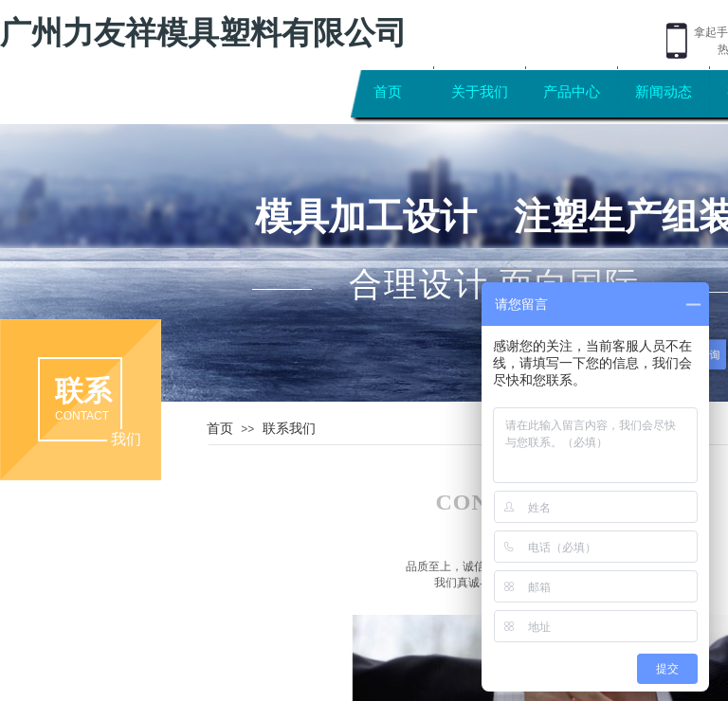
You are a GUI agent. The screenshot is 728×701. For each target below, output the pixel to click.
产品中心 (572, 91)
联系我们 (289, 428)
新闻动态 (664, 91)
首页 (388, 91)
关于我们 (480, 91)
